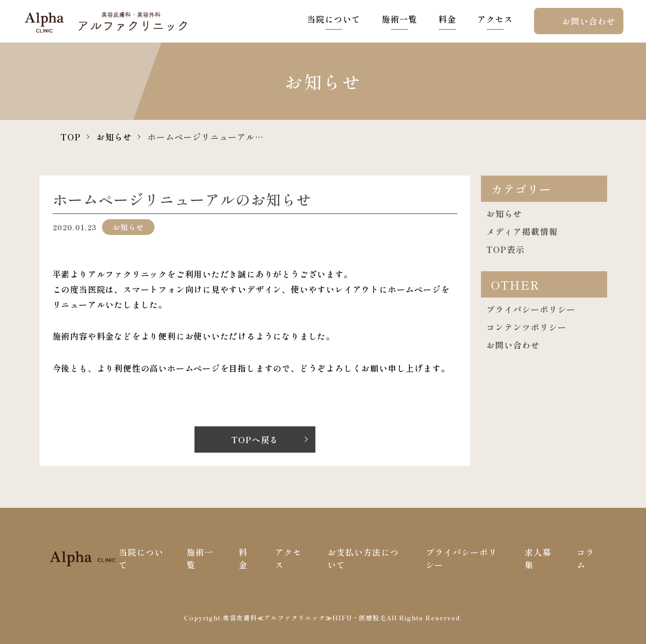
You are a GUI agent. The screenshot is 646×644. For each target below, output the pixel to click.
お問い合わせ (589, 21)
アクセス (495, 19)
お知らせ (114, 137)
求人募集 (538, 558)
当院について (334, 19)
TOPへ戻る (255, 439)
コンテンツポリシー (526, 327)
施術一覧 (399, 19)
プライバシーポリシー (531, 309)
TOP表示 (505, 249)
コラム (586, 558)
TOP (71, 137)
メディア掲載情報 (522, 231)
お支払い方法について (363, 558)
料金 (447, 19)
